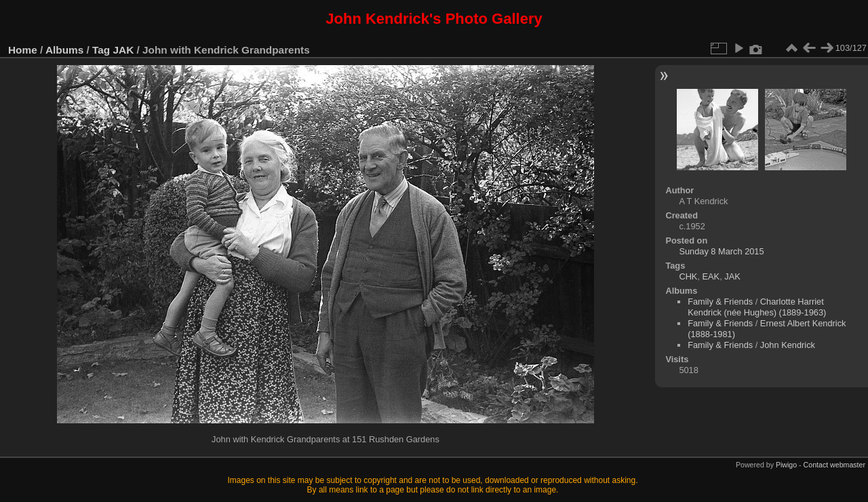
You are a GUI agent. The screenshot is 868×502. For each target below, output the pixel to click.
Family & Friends (720, 302)
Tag (101, 50)
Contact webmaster (834, 465)
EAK (711, 276)
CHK (688, 276)
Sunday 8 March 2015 (721, 251)
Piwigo (786, 465)
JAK (124, 50)
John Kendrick (788, 345)
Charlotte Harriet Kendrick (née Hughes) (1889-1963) (757, 307)
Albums (64, 50)
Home (23, 50)
